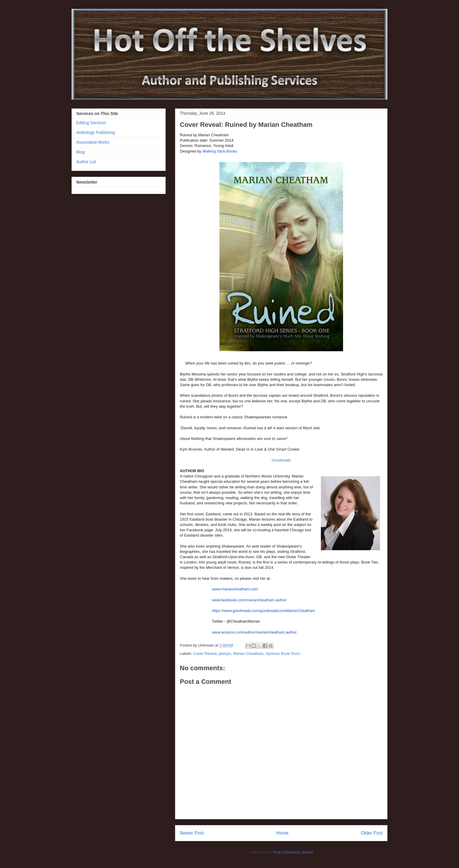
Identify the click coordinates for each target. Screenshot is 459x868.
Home (282, 833)
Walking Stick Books (220, 151)
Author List (86, 162)
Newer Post (192, 833)
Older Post (372, 833)
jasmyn (225, 654)
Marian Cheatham (248, 654)
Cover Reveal (205, 654)
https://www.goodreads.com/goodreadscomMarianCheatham (263, 611)
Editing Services (91, 123)
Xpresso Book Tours (283, 654)
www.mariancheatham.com (235, 589)
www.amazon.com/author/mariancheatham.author (254, 632)
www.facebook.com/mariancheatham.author (249, 600)
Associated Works (93, 142)
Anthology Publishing (96, 132)
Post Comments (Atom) (293, 852)
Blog (80, 152)
